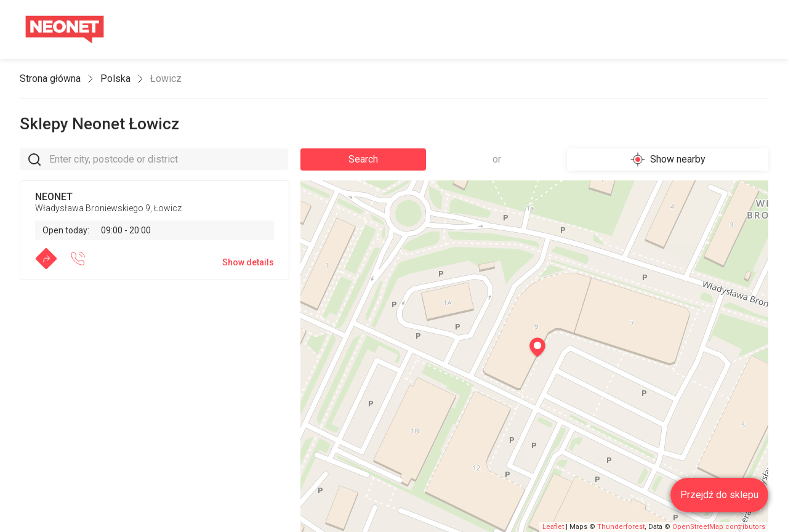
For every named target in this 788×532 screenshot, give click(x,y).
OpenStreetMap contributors (719, 527)
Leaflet (553, 527)
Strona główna (50, 79)
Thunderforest (621, 527)
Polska (115, 79)
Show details (248, 262)
